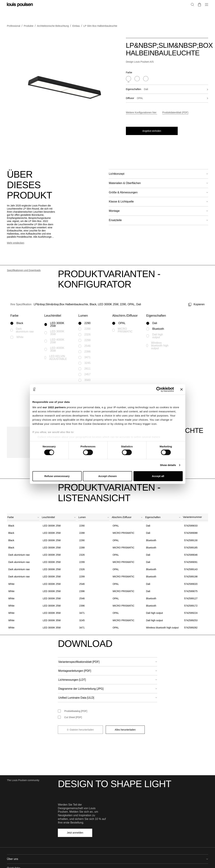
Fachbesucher (200, 4)
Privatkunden (182, 4)
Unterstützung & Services (122, 793)
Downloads (115, 826)
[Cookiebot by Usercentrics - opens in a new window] (159, 389)
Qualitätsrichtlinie (67, 815)
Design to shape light (69, 804)
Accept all (158, 476)
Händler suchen (168, 804)
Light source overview (120, 815)
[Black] (128, 79)
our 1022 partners (54, 407)
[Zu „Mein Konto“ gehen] (195, 15)
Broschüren (115, 810)
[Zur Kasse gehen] (207, 15)
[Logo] (20, 12)
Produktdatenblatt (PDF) (175, 112)
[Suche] (201, 15)
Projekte (113, 799)
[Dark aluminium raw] (137, 79)
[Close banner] (181, 389)
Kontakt (164, 793)
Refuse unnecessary (57, 476)
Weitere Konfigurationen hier (142, 112)
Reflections (115, 804)
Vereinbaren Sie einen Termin (176, 799)
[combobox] (23, 442)
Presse (164, 810)
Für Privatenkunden (170, 815)
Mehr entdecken (16, 229)
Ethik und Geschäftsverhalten (74, 821)
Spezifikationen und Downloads (24, 257)
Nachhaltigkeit (65, 799)
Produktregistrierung (120, 821)
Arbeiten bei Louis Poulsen (72, 810)
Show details (168, 465)
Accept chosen (107, 476)
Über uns (63, 793)
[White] (146, 79)
